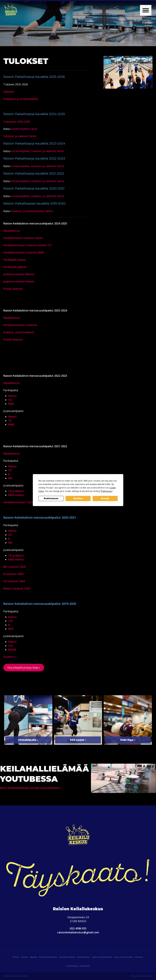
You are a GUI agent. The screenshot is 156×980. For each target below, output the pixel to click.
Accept (105, 498)
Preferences (51, 498)
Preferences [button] (106, 491)
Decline (78, 498)
